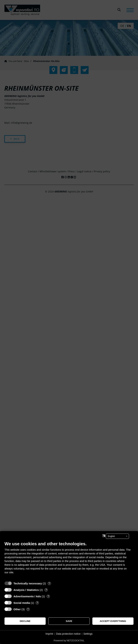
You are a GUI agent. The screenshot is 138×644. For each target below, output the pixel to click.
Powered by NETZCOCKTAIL (69, 640)
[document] (69, 560)
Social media (22, 603)
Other (17, 609)
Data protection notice (68, 634)
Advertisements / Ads (27, 596)
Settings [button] (88, 634)
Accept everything (113, 621)
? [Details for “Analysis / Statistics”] (46, 590)
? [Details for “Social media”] (37, 603)
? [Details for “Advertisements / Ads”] (48, 596)
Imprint (49, 634)
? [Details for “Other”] (28, 609)
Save (69, 621)
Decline (25, 621)
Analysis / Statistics (26, 590)
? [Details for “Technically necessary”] (49, 583)
